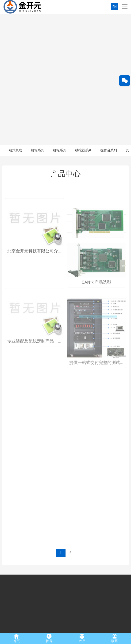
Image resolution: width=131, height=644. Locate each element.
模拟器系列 (83, 19)
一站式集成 (14, 19)
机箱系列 (38, 19)
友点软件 (118, 628)
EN (115, 7)
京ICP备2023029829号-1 (75, 628)
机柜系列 (60, 19)
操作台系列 (109, 19)
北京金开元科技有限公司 (24, 628)
